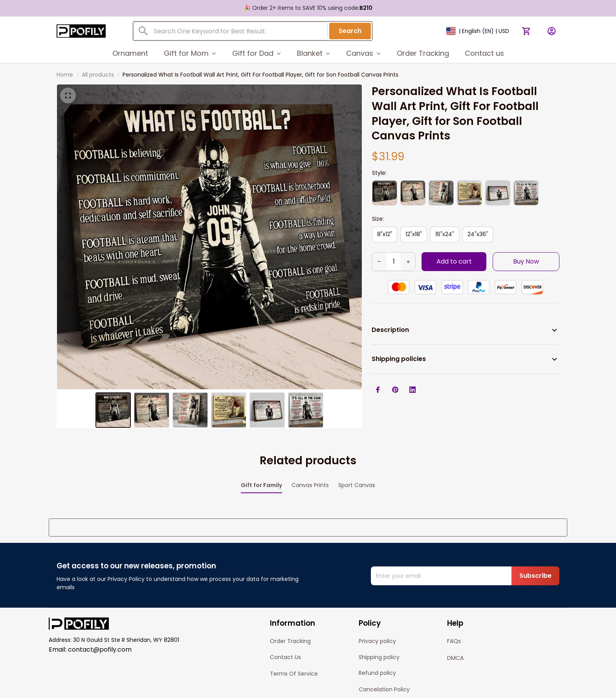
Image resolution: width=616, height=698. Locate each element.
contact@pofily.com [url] (100, 609)
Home (65, 75)
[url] (344, 687)
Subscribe (535, 536)
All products (98, 75)
